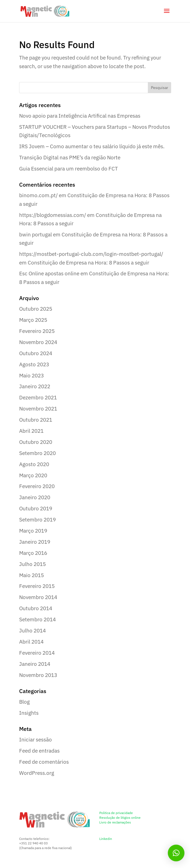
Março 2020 (33, 475)
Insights (29, 713)
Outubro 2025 (36, 309)
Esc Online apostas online (49, 273)
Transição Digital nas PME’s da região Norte (70, 157)
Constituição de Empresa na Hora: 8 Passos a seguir (88, 263)
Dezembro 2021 (38, 397)
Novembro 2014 (38, 597)
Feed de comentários (44, 762)
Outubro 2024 (36, 353)
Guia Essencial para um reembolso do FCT (69, 169)
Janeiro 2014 (35, 664)
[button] (176, 853)
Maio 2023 (31, 375)
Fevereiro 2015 (37, 586)
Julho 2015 (32, 564)
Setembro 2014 (37, 619)
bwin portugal (36, 234)
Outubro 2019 (36, 508)
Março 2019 (33, 531)
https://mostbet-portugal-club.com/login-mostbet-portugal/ (91, 254)
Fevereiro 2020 (37, 486)
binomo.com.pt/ (38, 195)
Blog (24, 702)
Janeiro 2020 (35, 497)
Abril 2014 (31, 642)
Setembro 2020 (37, 453)
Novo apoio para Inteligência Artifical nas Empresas (80, 116)
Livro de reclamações (115, 822)
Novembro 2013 (38, 675)
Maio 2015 (31, 575)
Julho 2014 (32, 630)
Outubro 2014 (36, 608)
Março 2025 (33, 320)
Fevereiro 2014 (37, 653)
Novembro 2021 (38, 409)
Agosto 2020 (34, 464)
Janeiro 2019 (35, 542)
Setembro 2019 (37, 520)
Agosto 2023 (34, 364)
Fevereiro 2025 (37, 331)
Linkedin (106, 839)
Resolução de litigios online (120, 818)
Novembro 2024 (38, 342)
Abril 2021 (31, 431)
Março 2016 (33, 553)
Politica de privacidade (116, 813)
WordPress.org (37, 773)
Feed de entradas (39, 751)
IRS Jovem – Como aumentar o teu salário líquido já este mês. (92, 146)
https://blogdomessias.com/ (53, 215)
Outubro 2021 (36, 420)
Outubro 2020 (36, 442)
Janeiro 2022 (35, 386)
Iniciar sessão (36, 740)
